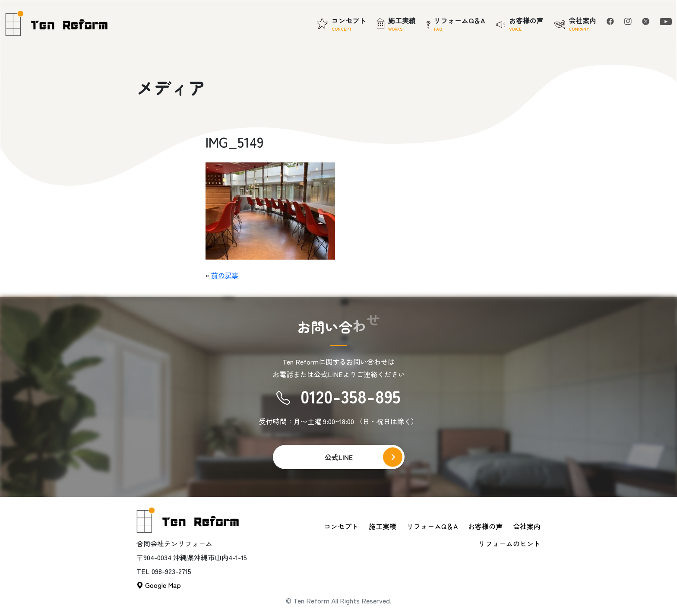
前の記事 (225, 275)
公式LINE (339, 457)
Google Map (159, 585)
